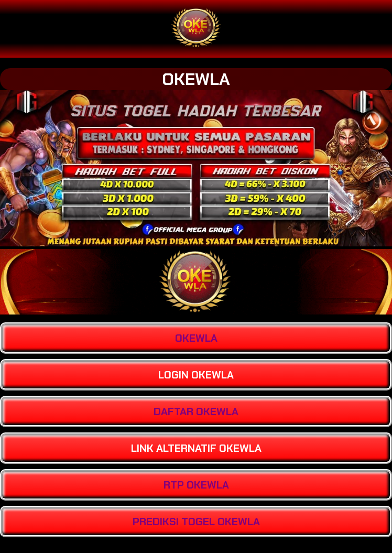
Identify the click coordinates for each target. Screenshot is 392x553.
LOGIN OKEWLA (196, 375)
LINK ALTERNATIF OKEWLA (196, 448)
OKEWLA (196, 79)
